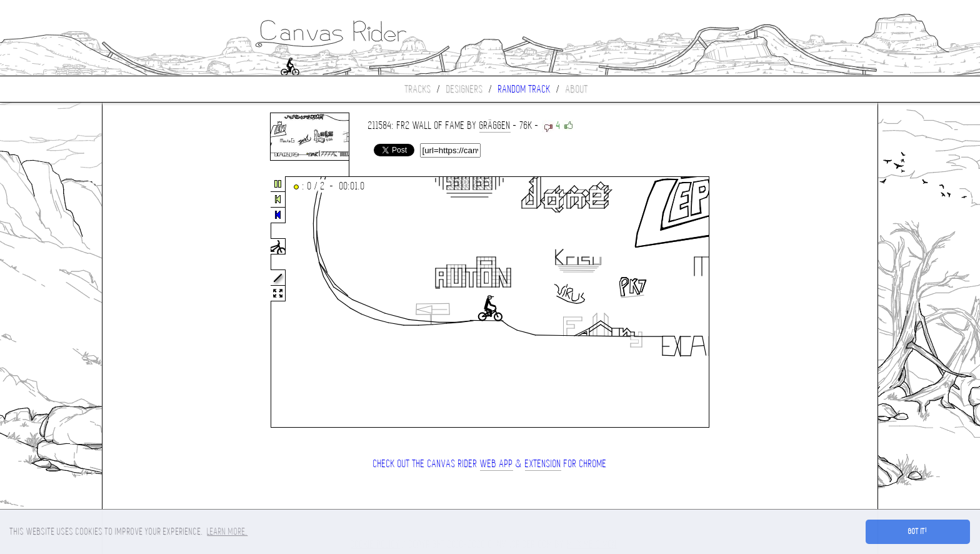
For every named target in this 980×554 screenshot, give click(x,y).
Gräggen (495, 125)
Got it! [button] (918, 531)
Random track (524, 89)
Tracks (418, 89)
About (577, 89)
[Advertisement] (155, 303)
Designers (465, 89)
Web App (497, 464)
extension (543, 464)
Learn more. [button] (227, 531)
